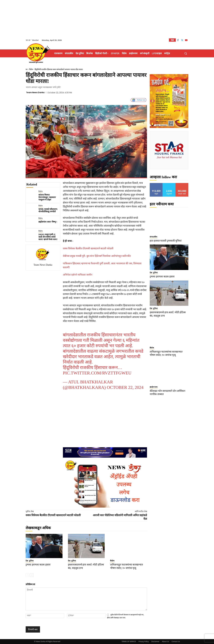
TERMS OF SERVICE (129, 641)
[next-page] (32, 575)
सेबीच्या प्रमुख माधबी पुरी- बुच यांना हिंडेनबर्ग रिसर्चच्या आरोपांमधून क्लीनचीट (97, 256)
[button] (186, 53)
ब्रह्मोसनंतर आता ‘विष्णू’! (48, 222)
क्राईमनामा (154, 387)
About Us (165, 641)
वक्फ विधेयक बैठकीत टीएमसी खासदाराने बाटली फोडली (88, 248)
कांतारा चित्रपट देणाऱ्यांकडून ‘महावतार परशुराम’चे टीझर (47, 197)
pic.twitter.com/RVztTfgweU (97, 373)
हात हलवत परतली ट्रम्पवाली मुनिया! (167, 241)
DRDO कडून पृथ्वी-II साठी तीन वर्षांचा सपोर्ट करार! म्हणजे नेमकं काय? (48, 237)
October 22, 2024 (125, 387)
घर (27, 69)
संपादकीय (154, 237)
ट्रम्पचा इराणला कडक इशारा (39, 565)
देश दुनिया (30, 561)
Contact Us (176, 641)
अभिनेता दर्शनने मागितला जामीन (78, 275)
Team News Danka (35, 92)
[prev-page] (27, 575)
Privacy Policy (144, 641)
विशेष (31, 69)
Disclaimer (155, 641)
